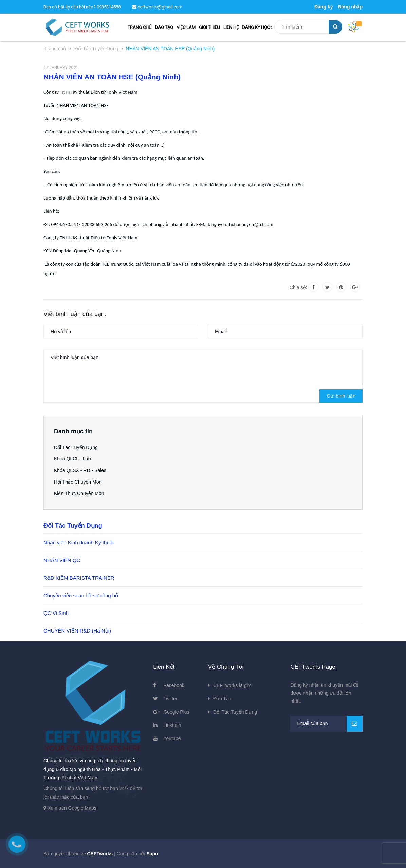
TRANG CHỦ (140, 27)
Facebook (174, 685)
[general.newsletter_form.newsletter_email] (326, 724)
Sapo (152, 854)
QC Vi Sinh (56, 613)
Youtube (172, 738)
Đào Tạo (222, 699)
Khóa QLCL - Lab (72, 459)
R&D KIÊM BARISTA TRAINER (79, 578)
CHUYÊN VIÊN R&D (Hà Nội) (77, 631)
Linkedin (172, 725)
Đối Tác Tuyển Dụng (76, 447)
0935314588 (109, 7)
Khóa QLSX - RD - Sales (80, 470)
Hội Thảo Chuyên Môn (78, 482)
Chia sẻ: (298, 287)
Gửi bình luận (341, 396)
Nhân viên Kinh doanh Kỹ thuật (79, 542)
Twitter (170, 699)
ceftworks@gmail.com (157, 7)
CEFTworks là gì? (232, 685)
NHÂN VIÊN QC (62, 560)
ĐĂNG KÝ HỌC (257, 27)
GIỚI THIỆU (209, 27)
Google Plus (176, 712)
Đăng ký (324, 7)
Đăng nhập (350, 7)
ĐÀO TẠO (164, 27)
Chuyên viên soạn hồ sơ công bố (81, 595)
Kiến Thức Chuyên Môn (79, 493)
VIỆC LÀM (186, 27)
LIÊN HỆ (231, 27)
